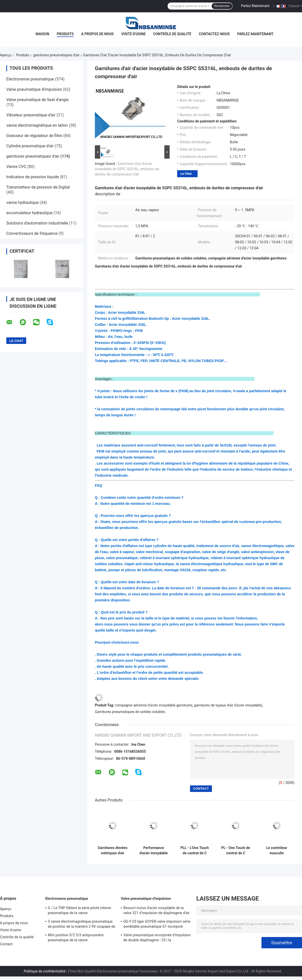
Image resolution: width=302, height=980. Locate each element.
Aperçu (6, 55)
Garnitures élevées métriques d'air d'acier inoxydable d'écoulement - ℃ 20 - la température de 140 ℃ (113, 851)
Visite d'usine (134, 34)
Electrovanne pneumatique (30, 79)
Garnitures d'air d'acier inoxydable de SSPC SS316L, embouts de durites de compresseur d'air (127, 169)
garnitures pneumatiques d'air (56, 55)
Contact (6, 944)
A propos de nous (98, 34)
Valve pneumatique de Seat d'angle (37, 100)
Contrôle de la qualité (17, 937)
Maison (43, 34)
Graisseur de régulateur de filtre (34, 136)
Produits (65, 34)
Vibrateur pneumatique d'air (31, 115)
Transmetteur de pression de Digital (38, 187)
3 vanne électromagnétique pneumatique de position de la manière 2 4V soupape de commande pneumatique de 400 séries (82, 925)
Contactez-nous (214, 34)
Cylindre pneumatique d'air (30, 146)
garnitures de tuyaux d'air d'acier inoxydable (228, 705)
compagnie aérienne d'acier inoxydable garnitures (154, 705)
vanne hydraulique (23, 203)
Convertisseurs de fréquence (32, 233)
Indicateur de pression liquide (33, 177)
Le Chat (186, 174)
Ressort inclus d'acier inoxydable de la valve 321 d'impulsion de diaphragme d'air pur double (156, 911)
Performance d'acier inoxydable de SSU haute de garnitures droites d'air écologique (154, 851)
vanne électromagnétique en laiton (37, 125)
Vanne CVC (16, 167)
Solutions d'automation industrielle (37, 223)
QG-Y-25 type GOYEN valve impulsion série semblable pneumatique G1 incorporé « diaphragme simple (157, 925)
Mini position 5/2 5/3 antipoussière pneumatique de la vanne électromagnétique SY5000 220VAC (76, 938)
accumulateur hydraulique (29, 213)
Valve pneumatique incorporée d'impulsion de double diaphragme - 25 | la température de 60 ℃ (157, 938)
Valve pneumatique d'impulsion (34, 89)
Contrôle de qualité (172, 34)
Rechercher (222, 6)
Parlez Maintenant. (256, 6)
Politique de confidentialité (44, 971)
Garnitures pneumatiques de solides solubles (130, 712)
